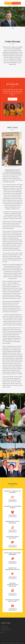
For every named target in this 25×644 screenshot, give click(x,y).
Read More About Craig (13, 171)
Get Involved (13, 99)
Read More (13, 501)
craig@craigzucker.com (6, 630)
